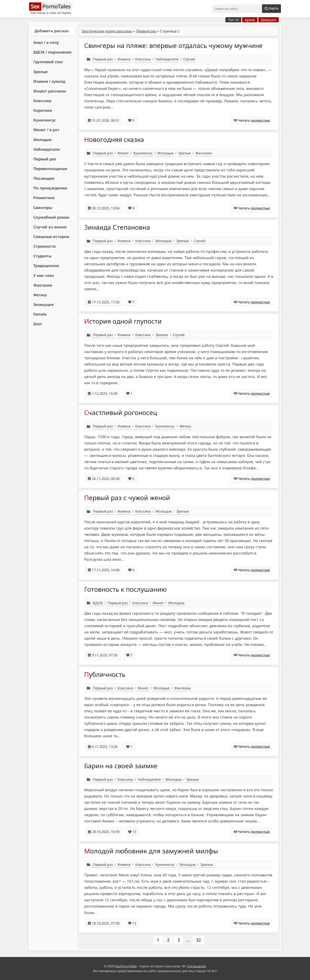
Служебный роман (51, 217)
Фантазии (43, 285)
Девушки (269, 20)
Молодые (42, 140)
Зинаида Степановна (117, 227)
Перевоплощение (50, 169)
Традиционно (46, 266)
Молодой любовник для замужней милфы (151, 851)
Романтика (44, 198)
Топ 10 (233, 20)
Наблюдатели (47, 149)
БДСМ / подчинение (52, 52)
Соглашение (197, 966)
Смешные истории (51, 237)
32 (198, 940)
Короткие (43, 110)
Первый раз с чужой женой (127, 498)
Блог (38, 324)
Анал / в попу (46, 42)
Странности (45, 246)
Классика (42, 101)
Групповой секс (48, 62)
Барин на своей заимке (121, 766)
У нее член (44, 275)
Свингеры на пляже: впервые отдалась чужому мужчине (173, 45)
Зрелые (40, 72)
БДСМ (98, 603)
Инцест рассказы (50, 91)
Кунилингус (45, 120)
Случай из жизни (50, 227)
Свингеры (43, 207)
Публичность (105, 674)
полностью (260, 120)
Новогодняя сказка (114, 139)
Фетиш (40, 295)
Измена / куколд (49, 81)
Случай (189, 59)
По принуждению (50, 188)
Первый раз (45, 159)
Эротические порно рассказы (107, 31)
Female (40, 314)
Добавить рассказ (52, 31)
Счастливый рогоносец (121, 412)
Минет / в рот (46, 130)
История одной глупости (123, 321)
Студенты (42, 256)
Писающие (44, 178)
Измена (124, 59)
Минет (123, 153)
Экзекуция (43, 304)
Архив (250, 20)
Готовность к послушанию (125, 589)
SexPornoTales (126, 966)
